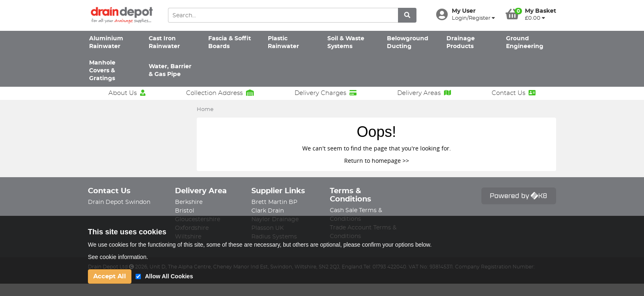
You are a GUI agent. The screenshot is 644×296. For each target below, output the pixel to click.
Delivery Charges (325, 93)
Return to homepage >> (377, 161)
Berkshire (189, 202)
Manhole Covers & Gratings (102, 71)
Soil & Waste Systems (346, 43)
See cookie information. (118, 257)
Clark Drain (268, 211)
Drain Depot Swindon (119, 202)
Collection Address (220, 93)
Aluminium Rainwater (106, 43)
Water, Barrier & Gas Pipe (170, 71)
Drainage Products (461, 43)
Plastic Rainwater (283, 43)
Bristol (185, 211)
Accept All (110, 276)
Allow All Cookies (169, 276)
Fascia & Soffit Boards (230, 43)
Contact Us (514, 93)
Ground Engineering (525, 43)
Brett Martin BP (274, 202)
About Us (127, 93)
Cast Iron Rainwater (164, 43)
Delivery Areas (424, 93)
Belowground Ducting (408, 43)
